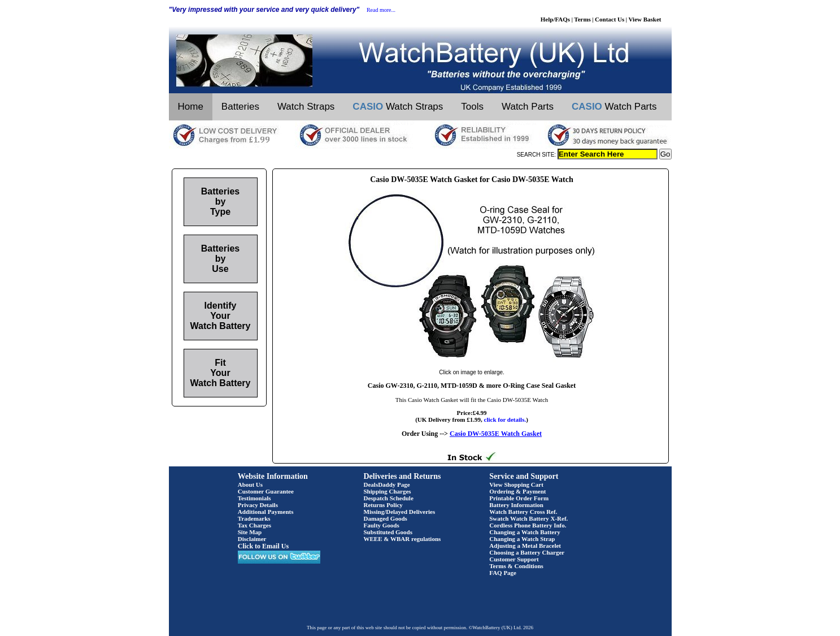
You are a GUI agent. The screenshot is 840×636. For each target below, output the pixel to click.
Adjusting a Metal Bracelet (525, 546)
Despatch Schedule (389, 498)
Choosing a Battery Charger (527, 552)
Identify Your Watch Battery (221, 316)
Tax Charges (254, 525)
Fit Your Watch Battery (221, 373)
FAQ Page (503, 573)
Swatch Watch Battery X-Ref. (528, 518)
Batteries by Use (220, 259)
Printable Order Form (519, 498)
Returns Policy (383, 505)
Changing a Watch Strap (522, 539)
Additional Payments (266, 512)
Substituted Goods (388, 532)
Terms (582, 19)
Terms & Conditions (516, 566)
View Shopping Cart (516, 484)
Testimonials (254, 498)
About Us (250, 484)
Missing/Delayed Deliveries (400, 512)
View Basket (645, 19)
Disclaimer (252, 539)
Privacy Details (258, 505)
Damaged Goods (386, 518)
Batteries (240, 107)
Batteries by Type (220, 202)
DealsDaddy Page (387, 484)
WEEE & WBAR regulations (402, 539)
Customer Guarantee (266, 491)
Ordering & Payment (517, 491)
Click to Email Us (263, 546)
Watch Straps (306, 107)
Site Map (250, 532)
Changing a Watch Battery (525, 532)
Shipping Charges (388, 491)
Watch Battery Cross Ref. (523, 512)
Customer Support (514, 559)
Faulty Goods (382, 525)
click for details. (505, 419)
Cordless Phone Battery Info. (528, 525)
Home (191, 107)
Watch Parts (528, 107)
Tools (472, 107)
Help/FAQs (555, 19)
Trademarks (254, 518)
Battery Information (516, 505)
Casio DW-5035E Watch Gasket (496, 434)
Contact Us (610, 19)
